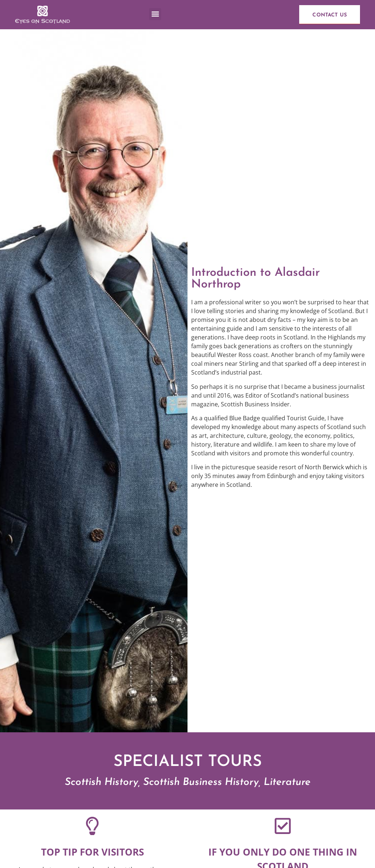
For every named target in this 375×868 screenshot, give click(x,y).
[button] (155, 14)
